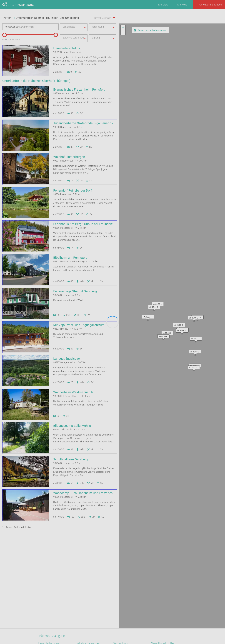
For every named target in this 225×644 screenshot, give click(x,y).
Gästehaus (82, 597)
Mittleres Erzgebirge (49, 593)
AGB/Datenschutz (104, 633)
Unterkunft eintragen (211, 5)
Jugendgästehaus (86, 577)
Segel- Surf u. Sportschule (90, 589)
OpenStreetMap (218, 119)
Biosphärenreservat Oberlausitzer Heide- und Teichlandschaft (52, 577)
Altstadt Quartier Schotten (165, 565)
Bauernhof (81, 601)
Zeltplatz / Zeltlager (87, 585)
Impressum (123, 633)
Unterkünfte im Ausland (126, 585)
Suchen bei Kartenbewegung (152, 30)
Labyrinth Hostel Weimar (164, 585)
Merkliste (163, 5)
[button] (167, 67)
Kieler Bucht (45, 605)
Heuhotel (81, 581)
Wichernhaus (158, 581)
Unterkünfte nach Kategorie (128, 573)
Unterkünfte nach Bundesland (130, 569)
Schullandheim (84, 593)
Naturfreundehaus (86, 565)
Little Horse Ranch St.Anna (165, 569)
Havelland (44, 617)
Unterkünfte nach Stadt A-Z (128, 577)
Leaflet (196, 119)
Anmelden (183, 5)
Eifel (41, 601)
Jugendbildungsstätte (88, 573)
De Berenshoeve (160, 577)
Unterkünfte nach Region (127, 565)
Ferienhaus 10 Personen (89, 569)
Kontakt (87, 633)
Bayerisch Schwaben (50, 613)
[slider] (4, 51)
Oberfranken (45, 597)
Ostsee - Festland (48, 609)
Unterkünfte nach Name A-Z (129, 581)
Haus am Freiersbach (162, 573)
